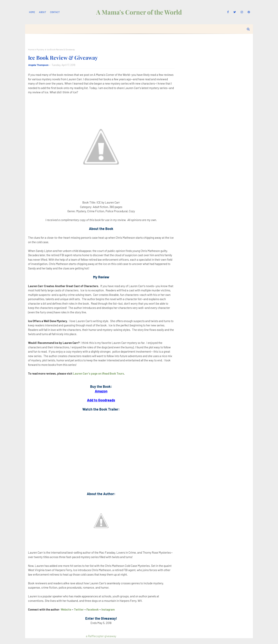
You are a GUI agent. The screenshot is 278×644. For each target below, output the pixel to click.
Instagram (108, 609)
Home (32, 12)
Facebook (93, 609)
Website (66, 609)
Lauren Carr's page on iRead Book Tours (99, 373)
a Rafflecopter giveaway (101, 636)
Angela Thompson (38, 65)
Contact (55, 12)
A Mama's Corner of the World (139, 12)
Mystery (40, 49)
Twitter (79, 609)
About (43, 12)
